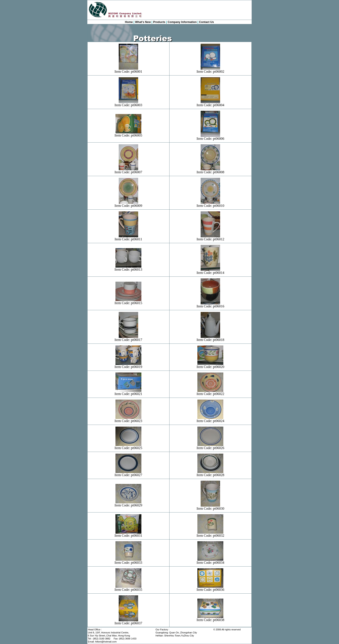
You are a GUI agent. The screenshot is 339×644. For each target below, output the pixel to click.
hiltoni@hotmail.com (106, 642)
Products (159, 22)
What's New (143, 22)
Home (129, 22)
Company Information (182, 22)
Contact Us (207, 22)
